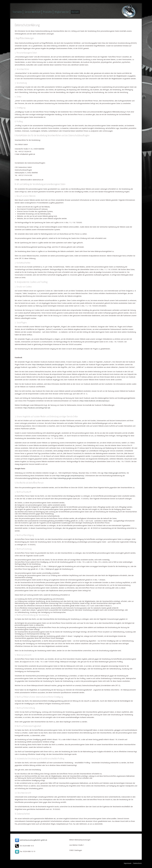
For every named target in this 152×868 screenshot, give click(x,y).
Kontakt (75, 12)
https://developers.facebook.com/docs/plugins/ (48, 365)
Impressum (128, 863)
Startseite (17, 12)
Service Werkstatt (33, 12)
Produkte (48, 12)
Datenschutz (137, 863)
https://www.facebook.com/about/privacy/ (94, 401)
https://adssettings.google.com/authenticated (69, 478)
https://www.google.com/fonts (115, 473)
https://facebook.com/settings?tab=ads (37, 408)
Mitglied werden (62, 12)
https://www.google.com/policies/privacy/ (70, 476)
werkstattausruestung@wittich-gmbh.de (33, 840)
